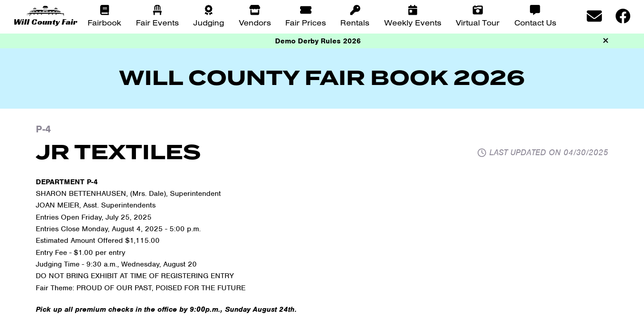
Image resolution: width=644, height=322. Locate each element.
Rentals (355, 23)
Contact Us (535, 23)
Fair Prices (306, 23)
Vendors (255, 23)
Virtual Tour (478, 23)
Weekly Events (413, 23)
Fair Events (157, 23)
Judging (209, 23)
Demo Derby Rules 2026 (318, 41)
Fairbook (104, 23)
